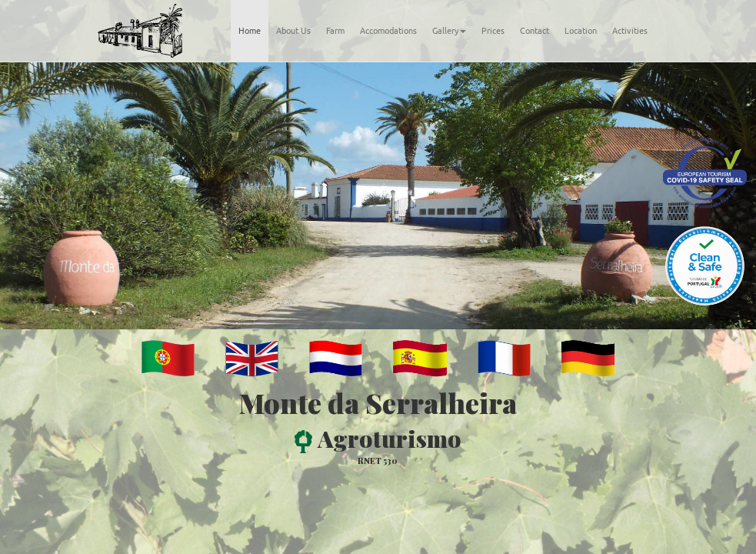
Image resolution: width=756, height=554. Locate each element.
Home (250, 31)
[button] (57, 195)
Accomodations (388, 31)
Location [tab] (581, 31)
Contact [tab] (535, 31)
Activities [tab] (630, 31)
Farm (335, 31)
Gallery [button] (449, 31)
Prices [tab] (493, 31)
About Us (293, 31)
